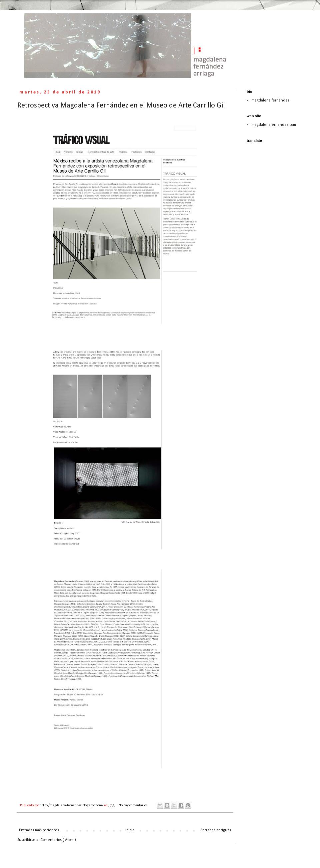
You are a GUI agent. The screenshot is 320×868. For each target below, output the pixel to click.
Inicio (130, 830)
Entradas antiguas (216, 830)
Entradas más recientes (39, 830)
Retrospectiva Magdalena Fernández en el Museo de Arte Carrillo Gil (121, 106)
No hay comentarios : (134, 805)
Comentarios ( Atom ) (58, 840)
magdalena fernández (270, 100)
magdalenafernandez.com (274, 125)
